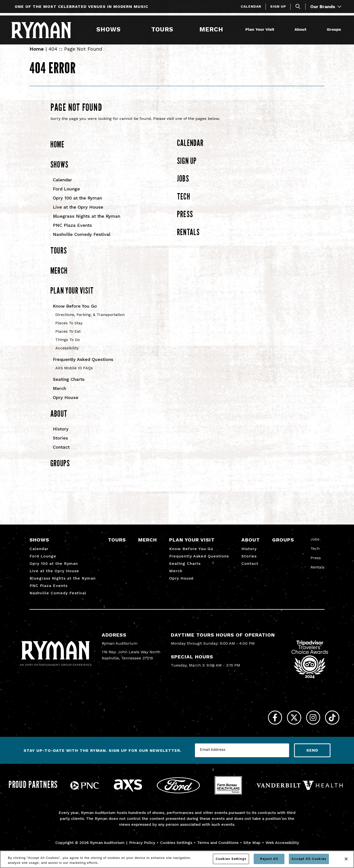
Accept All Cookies (309, 859)
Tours (161, 29)
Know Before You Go (75, 312)
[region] (177, 859)
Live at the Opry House (78, 213)
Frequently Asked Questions (83, 365)
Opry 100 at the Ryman (77, 204)
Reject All (269, 859)
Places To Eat (68, 337)
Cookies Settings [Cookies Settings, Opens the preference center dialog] (231, 859)
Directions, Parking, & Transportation (90, 320)
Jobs (183, 184)
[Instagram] (307, 725)
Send (312, 760)
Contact (61, 453)
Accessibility (67, 354)
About (300, 29)
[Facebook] (260, 725)
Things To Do (68, 345)
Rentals (188, 238)
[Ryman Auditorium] (45, 29)
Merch (213, 29)
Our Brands (326, 7)
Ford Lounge (66, 194)
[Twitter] (283, 725)
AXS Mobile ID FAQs (74, 374)
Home (37, 55)
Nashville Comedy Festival (82, 240)
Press (185, 220)
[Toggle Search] (298, 7)
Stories (60, 444)
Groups (333, 29)
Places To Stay (69, 329)
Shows (108, 29)
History (61, 434)
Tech (184, 202)
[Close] (346, 859)
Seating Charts (69, 385)
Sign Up (278, 6)
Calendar (251, 6)
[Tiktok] (330, 725)
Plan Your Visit (259, 29)
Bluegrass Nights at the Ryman (87, 222)
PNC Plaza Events (72, 231)
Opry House (66, 403)
